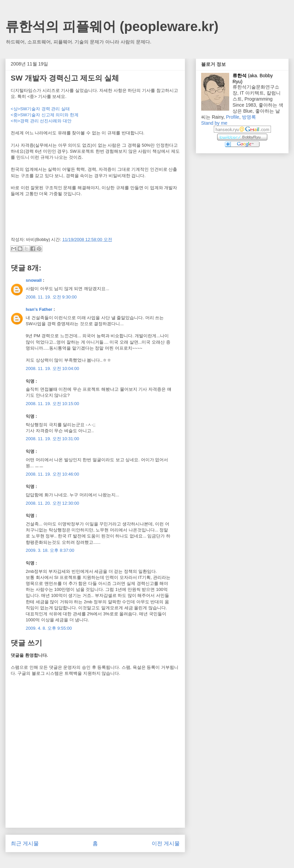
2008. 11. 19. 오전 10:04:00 (52, 368)
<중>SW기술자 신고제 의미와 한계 (45, 115)
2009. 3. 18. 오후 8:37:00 (50, 550)
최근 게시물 (25, 843)
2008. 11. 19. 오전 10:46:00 (52, 474)
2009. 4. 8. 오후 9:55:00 (49, 628)
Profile (233, 117)
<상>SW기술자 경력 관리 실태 (40, 109)
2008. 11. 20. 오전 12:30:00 (52, 503)
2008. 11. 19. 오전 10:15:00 (52, 404)
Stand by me (214, 123)
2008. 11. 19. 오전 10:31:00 (52, 439)
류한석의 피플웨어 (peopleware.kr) (112, 26)
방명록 (249, 117)
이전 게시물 (166, 843)
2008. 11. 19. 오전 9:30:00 (51, 297)
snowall (34, 280)
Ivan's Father (39, 309)
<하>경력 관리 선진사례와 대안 (41, 121)
